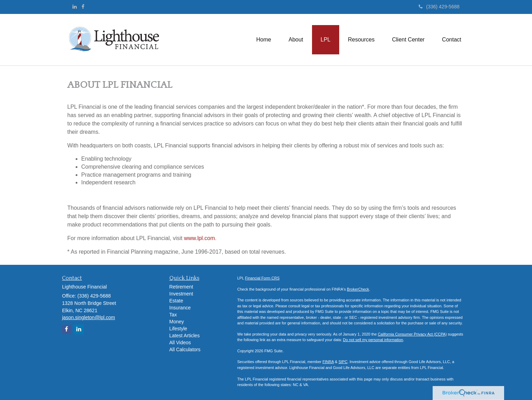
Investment (181, 294)
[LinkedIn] (75, 7)
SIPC (343, 362)
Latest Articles (185, 336)
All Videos (180, 343)
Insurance (180, 308)
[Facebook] (83, 7)
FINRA (328, 362)
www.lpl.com (200, 238)
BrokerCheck (358, 289)
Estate (176, 301)
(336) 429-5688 (439, 7)
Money (177, 322)
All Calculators (185, 349)
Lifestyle (178, 329)
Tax (173, 315)
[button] (296, 40)
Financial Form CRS (262, 278)
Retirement (181, 287)
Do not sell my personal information (373, 340)
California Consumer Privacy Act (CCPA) (412, 334)
